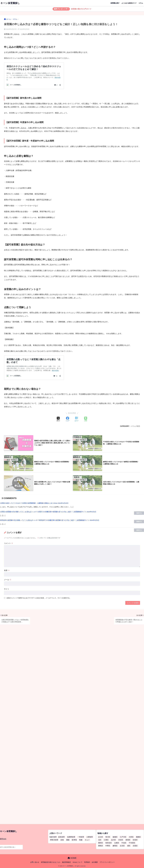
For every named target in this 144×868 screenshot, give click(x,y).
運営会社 (3, 839)
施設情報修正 (66, 862)
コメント (8, 543)
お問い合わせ (35, 862)
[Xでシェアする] (58, 419)
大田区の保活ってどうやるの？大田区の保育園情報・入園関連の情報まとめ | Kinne (29, 503)
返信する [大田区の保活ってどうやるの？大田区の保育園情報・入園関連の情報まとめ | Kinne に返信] (139, 513)
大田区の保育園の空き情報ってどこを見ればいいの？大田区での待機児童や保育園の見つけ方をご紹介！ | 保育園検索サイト (43, 512)
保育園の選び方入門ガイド (72, 9)
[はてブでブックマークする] (76, 419)
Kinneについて (78, 862)
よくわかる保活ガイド (129, 3)
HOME (72, 858)
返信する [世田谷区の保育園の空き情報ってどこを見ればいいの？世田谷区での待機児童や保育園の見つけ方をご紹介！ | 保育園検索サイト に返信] (139, 530)
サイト (7, 589)
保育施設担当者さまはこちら (51, 862)
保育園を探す (115, 3)
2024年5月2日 (91, 512)
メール (8, 580)
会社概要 (95, 862)
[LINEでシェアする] (86, 419)
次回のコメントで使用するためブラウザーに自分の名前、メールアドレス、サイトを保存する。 (39, 598)
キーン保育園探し (10, 3)
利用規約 (87, 862)
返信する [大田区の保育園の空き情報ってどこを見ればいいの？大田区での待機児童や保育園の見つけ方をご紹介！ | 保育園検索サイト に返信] (139, 522)
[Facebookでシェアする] (67, 419)
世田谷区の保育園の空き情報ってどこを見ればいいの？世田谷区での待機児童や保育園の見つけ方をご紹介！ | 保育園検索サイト (45, 520)
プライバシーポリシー (107, 862)
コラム (141, 3)
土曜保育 (90, 837)
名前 (7, 570)
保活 (138, 426)
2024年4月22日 (63, 503)
